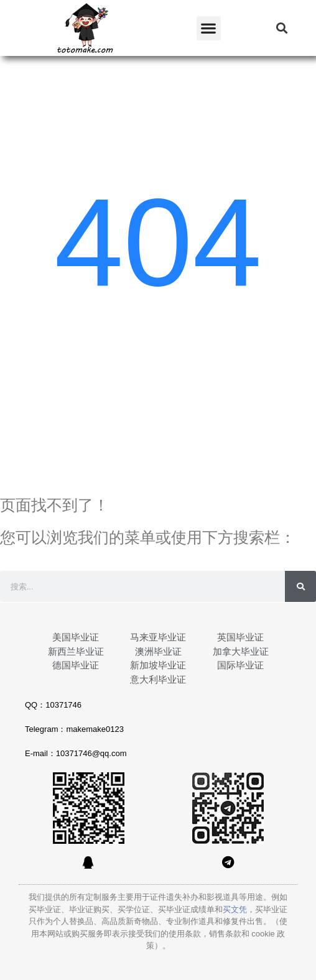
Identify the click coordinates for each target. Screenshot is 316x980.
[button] (209, 28)
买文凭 (235, 909)
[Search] (300, 586)
